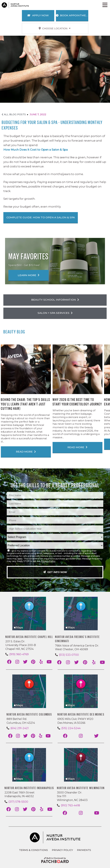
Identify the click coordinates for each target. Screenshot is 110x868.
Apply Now (38, 15)
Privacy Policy (48, 561)
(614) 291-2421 (20, 728)
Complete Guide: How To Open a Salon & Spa (41, 217)
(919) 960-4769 (19, 654)
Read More (26, 452)
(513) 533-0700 (69, 655)
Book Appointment (72, 15)
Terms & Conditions (33, 850)
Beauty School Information (55, 300)
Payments (84, 850)
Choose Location (55, 28)
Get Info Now (55, 572)
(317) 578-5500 (18, 802)
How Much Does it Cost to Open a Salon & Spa (36, 150)
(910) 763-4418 (70, 805)
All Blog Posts (14, 114)
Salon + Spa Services (55, 313)
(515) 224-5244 (71, 728)
